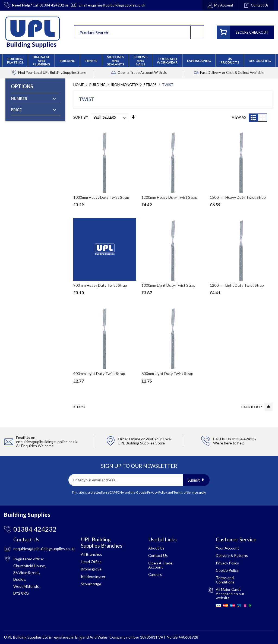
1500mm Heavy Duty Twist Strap (238, 197)
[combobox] (139, 32)
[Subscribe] (196, 480)
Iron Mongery (125, 85)
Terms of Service (186, 492)
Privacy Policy (157, 492)
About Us (156, 548)
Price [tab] (16, 110)
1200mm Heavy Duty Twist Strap (169, 197)
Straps (151, 85)
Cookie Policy (227, 570)
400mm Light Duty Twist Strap (99, 373)
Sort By (81, 117)
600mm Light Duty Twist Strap (167, 373)
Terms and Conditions (225, 580)
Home (79, 85)
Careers (155, 574)
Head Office (91, 562)
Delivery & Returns (232, 555)
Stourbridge (91, 584)
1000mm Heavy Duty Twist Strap (101, 197)
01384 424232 (52, 5)
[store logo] (33, 32)
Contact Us (158, 555)
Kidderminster (93, 577)
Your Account (228, 548)
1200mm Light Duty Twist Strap (237, 285)
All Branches (91, 554)
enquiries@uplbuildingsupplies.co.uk (117, 5)
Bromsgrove (91, 569)
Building (98, 85)
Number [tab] (19, 98)
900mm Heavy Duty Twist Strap (100, 285)
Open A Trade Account (160, 565)
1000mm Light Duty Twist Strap (168, 285)
